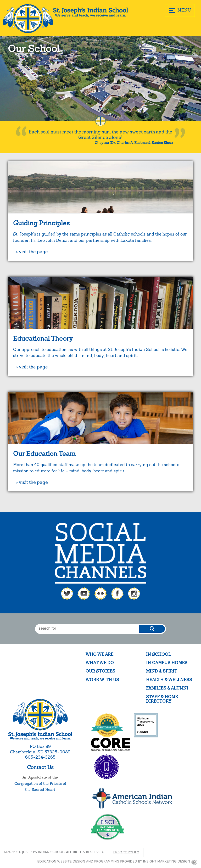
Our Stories (100, 671)
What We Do (100, 663)
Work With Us (102, 680)
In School (158, 654)
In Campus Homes (167, 663)
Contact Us (40, 767)
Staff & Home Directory (162, 699)
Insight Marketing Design (167, 861)
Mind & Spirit (162, 671)
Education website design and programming (78, 861)
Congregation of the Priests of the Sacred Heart (40, 787)
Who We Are (99, 654)
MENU (180, 10)
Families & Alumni (167, 688)
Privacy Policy (126, 852)
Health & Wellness (169, 680)
